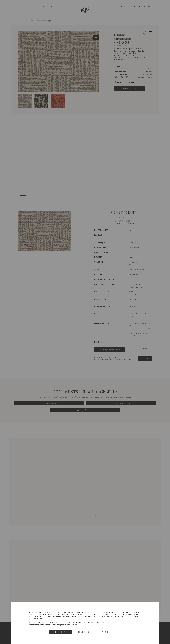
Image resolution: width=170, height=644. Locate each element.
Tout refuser (85, 632)
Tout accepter (61, 632)
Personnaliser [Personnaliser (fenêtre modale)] (109, 632)
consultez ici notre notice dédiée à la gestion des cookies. (53, 625)
